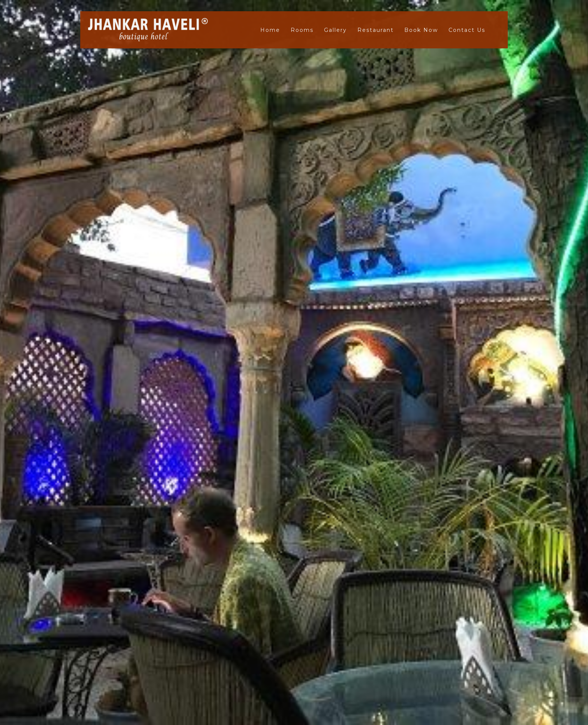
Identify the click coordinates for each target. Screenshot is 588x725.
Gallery (335, 30)
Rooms (302, 30)
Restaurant (376, 30)
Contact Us (467, 30)
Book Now (421, 30)
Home (270, 30)
